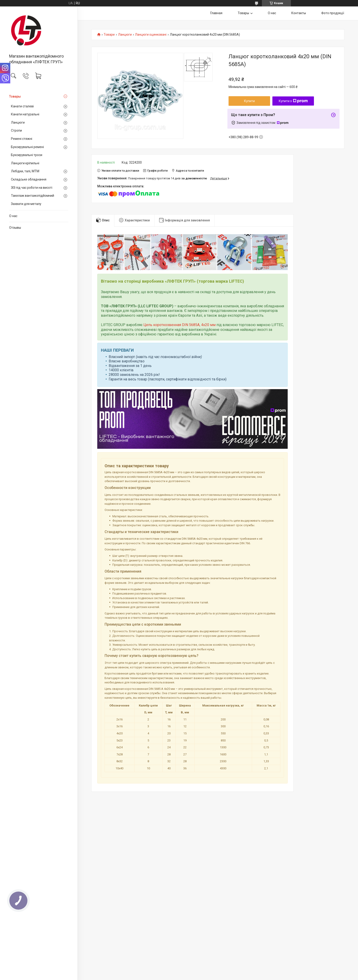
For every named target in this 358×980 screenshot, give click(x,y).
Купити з (293, 101)
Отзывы (15, 228)
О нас (13, 216)
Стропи (16, 130)
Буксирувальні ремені (27, 147)
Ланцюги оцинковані (151, 35)
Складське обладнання (29, 179)
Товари (109, 35)
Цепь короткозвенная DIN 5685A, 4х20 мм (179, 325)
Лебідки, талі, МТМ (25, 171)
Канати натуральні (25, 114)
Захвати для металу (26, 204)
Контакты (299, 13)
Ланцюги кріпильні (25, 163)
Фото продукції (333, 13)
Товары (15, 96)
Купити (249, 101)
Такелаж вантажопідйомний (33, 196)
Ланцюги (18, 122)
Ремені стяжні (22, 139)
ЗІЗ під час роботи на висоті (32, 188)
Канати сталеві (22, 106)
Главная (216, 13)
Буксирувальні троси (27, 155)
